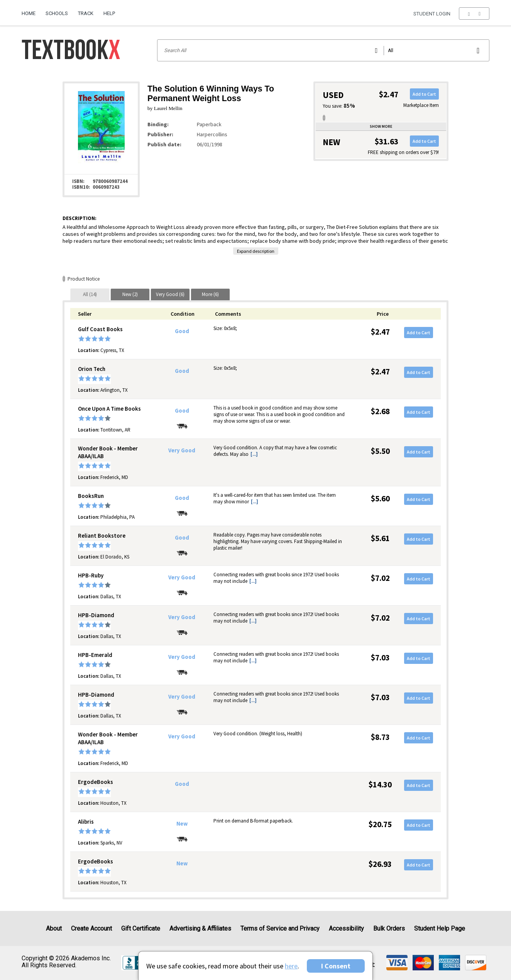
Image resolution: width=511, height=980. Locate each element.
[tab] (90, 294)
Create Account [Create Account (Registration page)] (91, 928)
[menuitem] (31, 10)
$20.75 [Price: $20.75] (380, 824)
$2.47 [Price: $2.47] (380, 332)
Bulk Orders (389, 928)
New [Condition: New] (182, 824)
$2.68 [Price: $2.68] (380, 411)
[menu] (474, 14)
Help (109, 13)
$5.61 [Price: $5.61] (380, 538)
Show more (381, 126)
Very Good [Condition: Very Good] (182, 450)
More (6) (210, 294)
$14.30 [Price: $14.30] (380, 785)
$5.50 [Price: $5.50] (380, 451)
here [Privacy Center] (291, 966)
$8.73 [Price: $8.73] (380, 737)
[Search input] (323, 50)
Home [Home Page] (29, 13)
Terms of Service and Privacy (280, 928)
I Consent (336, 966)
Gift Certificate (141, 928)
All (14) (90, 294)
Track (86, 13)
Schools (57, 13)
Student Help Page (440, 928)
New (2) (130, 294)
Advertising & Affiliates (200, 928)
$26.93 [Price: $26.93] (380, 864)
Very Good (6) (170, 294)
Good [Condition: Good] (182, 331)
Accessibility (346, 928)
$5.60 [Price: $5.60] (380, 498)
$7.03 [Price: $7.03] (380, 658)
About (54, 928)
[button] (474, 14)
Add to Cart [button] (424, 94)
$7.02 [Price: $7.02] (380, 578)
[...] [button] (254, 454)
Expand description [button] (256, 251)
